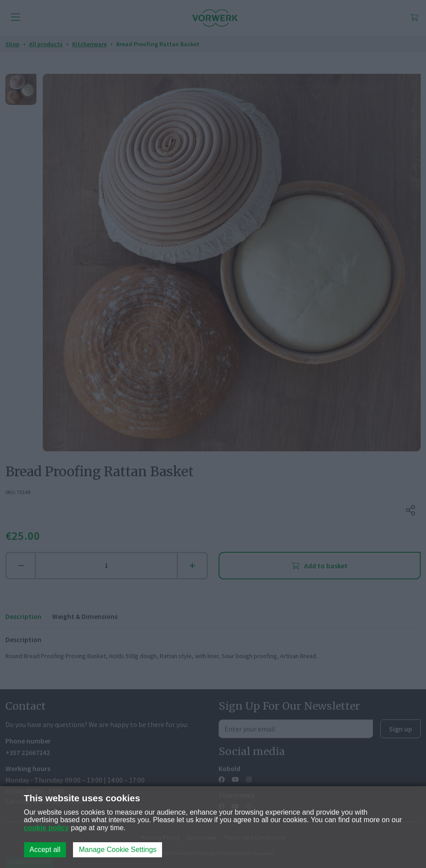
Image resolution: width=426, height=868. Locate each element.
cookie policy (47, 828)
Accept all (45, 850)
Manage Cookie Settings (118, 850)
